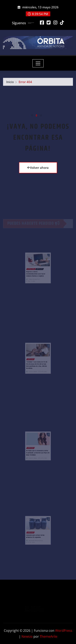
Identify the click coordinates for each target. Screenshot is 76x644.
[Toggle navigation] (38, 63)
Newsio (27, 636)
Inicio (10, 83)
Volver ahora (38, 168)
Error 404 (25, 83)
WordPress (64, 631)
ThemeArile (48, 636)
